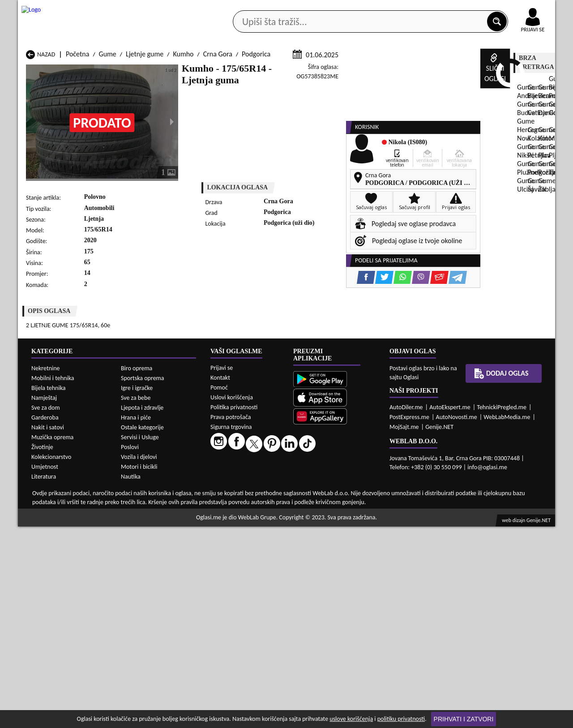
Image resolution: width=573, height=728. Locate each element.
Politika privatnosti (234, 609)
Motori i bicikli (139, 668)
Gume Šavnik (141, 527)
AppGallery (350, 9)
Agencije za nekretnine (307, 71)
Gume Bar (137, 485)
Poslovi (130, 648)
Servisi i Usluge (140, 638)
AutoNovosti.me (457, 619)
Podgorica (256, 161)
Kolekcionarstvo (51, 658)
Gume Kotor (237, 502)
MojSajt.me (404, 628)
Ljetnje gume (145, 161)
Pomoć (219, 589)
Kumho (183, 161)
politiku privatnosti (401, 719)
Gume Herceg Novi (53, 502)
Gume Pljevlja (336, 510)
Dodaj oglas (527, 71)
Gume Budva (45, 493)
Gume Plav (235, 510)
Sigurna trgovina (231, 628)
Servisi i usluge (389, 71)
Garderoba (45, 619)
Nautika (131, 678)
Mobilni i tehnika (53, 579)
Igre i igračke (137, 589)
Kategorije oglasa (76, 71)
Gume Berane (239, 485)
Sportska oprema (143, 579)
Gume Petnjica (144, 510)
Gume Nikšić (44, 510)
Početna (77, 161)
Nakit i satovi (48, 628)
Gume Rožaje (238, 519)
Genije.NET (439, 628)
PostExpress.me (409, 619)
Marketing (403, 9)
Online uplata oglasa (514, 9)
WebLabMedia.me (507, 619)
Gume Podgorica (147, 519)
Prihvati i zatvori (464, 719)
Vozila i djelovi (139, 658)
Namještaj (44, 599)
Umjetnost (45, 668)
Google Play (237, 8)
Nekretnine (46, 569)
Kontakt (451, 8)
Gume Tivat (333, 519)
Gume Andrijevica (52, 485)
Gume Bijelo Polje (342, 485)
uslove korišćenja (351, 719)
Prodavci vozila (224, 71)
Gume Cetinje (142, 493)
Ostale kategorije (142, 628)
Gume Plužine (46, 519)
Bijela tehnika (49, 589)
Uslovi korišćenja (232, 599)
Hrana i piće (136, 619)
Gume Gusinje (337, 493)
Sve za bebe (136, 599)
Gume (108, 161)
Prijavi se (222, 569)
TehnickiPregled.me (502, 609)
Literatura (44, 678)
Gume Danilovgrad (246, 493)
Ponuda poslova (460, 71)
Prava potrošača (231, 619)
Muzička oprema (52, 638)
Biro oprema (137, 569)
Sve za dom (46, 609)
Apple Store (294, 8)
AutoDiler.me (406, 609)
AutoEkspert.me (450, 609)
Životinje (42, 648)
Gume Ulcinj (44, 527)
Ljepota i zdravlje (142, 609)
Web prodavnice (152, 71)
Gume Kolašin (143, 502)
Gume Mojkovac (340, 502)
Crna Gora (218, 161)
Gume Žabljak (239, 527)
